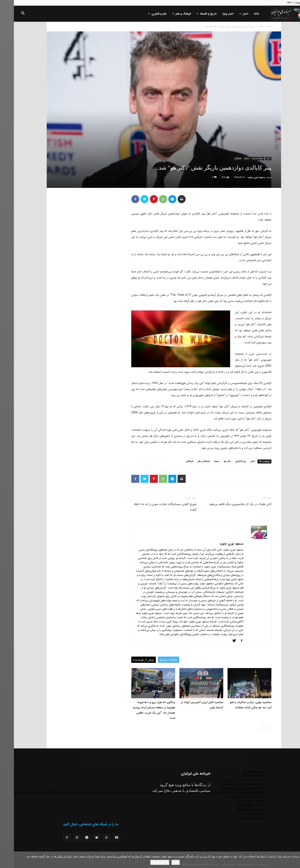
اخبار (230, 14)
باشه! (162, 862)
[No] (295, 860)
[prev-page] (255, 727)
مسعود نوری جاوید (242, 177)
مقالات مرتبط (155, 660)
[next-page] (249, 727)
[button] (9, 14)
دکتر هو (213, 461)
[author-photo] (245, 538)
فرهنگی (224, 158)
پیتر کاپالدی (227, 461)
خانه (243, 14)
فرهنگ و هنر (168, 14)
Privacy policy (146, 862)
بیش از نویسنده (130, 660)
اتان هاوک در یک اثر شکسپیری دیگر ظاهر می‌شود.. (226, 504)
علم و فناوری (143, 14)
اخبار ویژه (214, 14)
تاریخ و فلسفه (193, 14)
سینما (233, 158)
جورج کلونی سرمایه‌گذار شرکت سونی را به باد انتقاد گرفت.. (151, 507)
